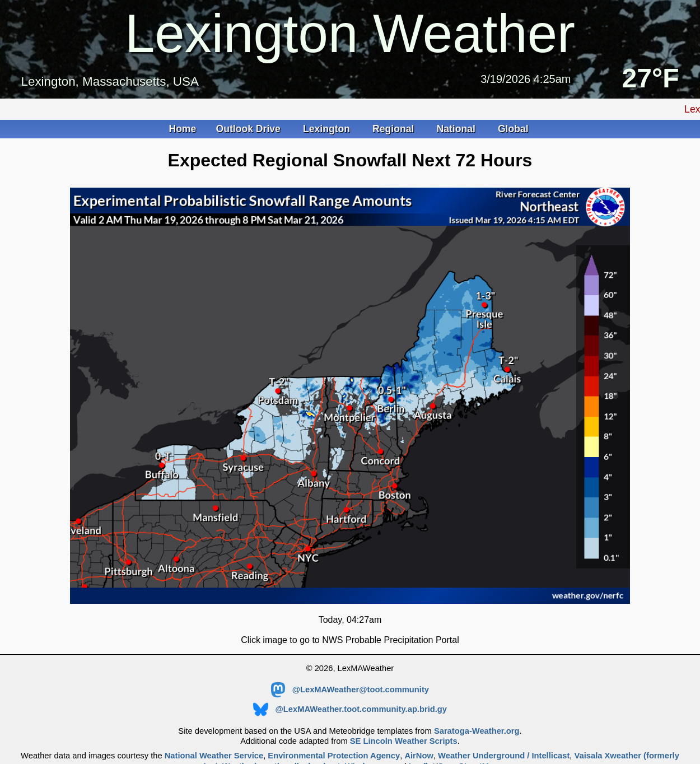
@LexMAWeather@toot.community (350, 690)
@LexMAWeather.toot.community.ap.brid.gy (350, 709)
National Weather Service (214, 756)
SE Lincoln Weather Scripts (404, 741)
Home (182, 129)
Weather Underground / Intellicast (504, 756)
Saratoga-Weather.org (477, 731)
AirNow (419, 756)
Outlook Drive (250, 129)
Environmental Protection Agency (334, 756)
